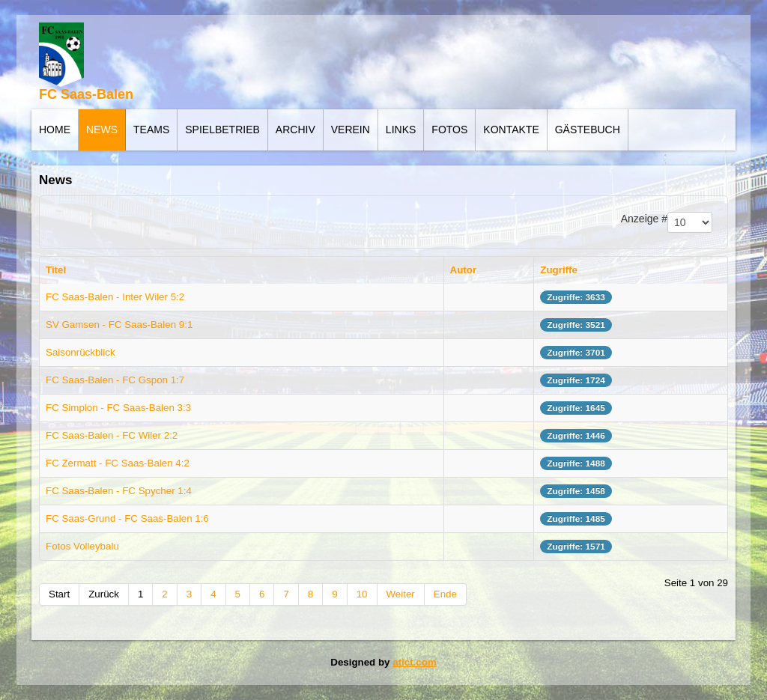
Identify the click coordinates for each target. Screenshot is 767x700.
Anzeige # (644, 219)
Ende (445, 594)
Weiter (401, 594)
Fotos (449, 130)
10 (362, 594)
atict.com (415, 662)
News (102, 130)
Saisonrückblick (81, 352)
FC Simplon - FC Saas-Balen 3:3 (118, 408)
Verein (351, 130)
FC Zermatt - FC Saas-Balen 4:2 (118, 463)
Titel (56, 270)
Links (401, 130)
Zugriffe (559, 270)
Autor (464, 270)
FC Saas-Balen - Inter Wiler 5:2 (115, 297)
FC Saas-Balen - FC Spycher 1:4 (119, 491)
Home (55, 130)
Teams (151, 130)
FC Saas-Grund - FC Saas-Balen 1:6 (127, 518)
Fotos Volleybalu (82, 546)
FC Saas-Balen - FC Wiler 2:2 (112, 435)
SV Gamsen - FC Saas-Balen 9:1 (119, 325)
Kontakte (511, 130)
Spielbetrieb (222, 130)
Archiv (295, 130)
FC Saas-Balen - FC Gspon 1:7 (115, 380)
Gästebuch (588, 130)
